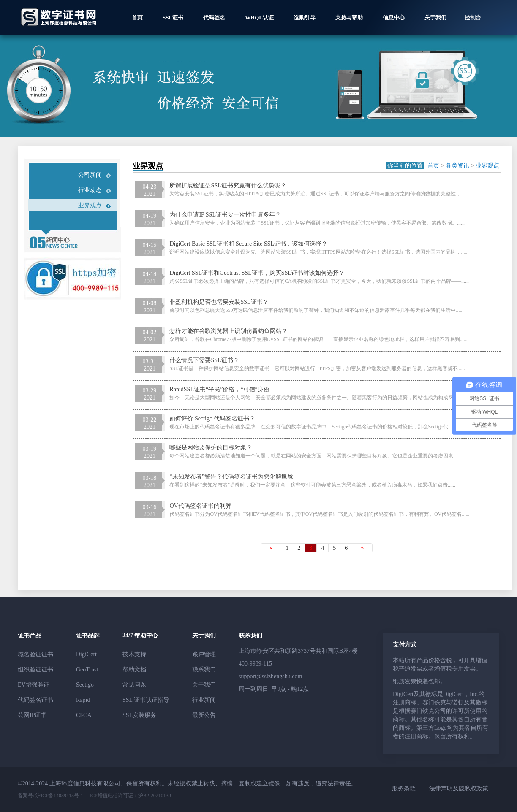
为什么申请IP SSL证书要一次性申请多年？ (225, 215)
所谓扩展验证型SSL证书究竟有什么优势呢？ (228, 185)
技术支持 (134, 654)
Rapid (83, 700)
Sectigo (85, 685)
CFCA (84, 715)
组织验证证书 (35, 670)
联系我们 (204, 670)
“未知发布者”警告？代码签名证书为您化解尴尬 (231, 477)
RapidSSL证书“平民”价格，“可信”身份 (219, 389)
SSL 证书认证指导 (146, 700)
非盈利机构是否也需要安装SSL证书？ (219, 302)
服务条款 (404, 789)
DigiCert (86, 654)
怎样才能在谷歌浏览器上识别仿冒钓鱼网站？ (229, 331)
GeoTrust (87, 670)
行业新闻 (204, 700)
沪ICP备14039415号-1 (59, 796)
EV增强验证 (34, 685)
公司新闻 (90, 175)
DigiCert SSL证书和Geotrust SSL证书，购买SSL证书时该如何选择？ (257, 273)
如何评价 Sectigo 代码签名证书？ (212, 418)
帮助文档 (134, 670)
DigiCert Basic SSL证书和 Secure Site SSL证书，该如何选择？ (248, 244)
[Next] (362, 548)
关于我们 (204, 685)
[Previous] (271, 548)
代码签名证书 (35, 700)
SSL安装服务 (139, 715)
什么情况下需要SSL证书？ (204, 360)
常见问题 (134, 685)
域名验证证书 (35, 654)
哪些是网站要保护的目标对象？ (211, 448)
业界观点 (90, 205)
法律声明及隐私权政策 (459, 789)
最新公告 (204, 715)
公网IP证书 (32, 715)
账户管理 (204, 654)
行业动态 (90, 190)
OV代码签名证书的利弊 (200, 506)
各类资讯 (457, 166)
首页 (433, 166)
